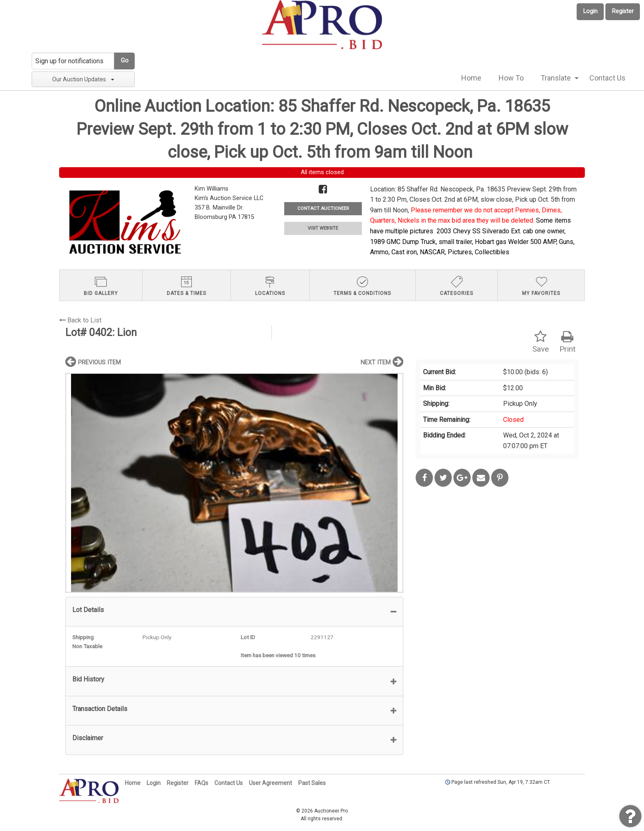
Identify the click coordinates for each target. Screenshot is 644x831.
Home (471, 78)
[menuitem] (471, 78)
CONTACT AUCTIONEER (323, 208)
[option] (234, 483)
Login (590, 11)
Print (567, 342)
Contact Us (607, 78)
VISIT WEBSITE (323, 228)
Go (125, 61)
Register (623, 11)
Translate (556, 78)
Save (540, 342)
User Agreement (270, 783)
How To (511, 78)
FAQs (201, 783)
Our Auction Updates (83, 79)
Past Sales (312, 783)
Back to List (80, 320)
